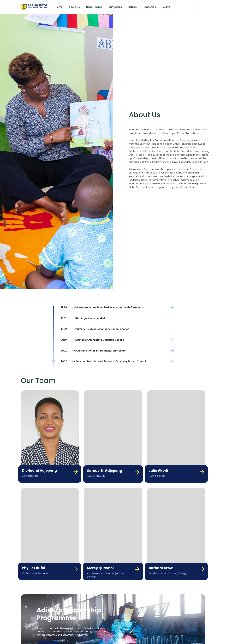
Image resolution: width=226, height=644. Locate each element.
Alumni (167, 7)
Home (59, 7)
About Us (74, 7)
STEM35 (133, 7)
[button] (192, 7)
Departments (94, 7)
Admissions (115, 7)
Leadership (150, 7)
